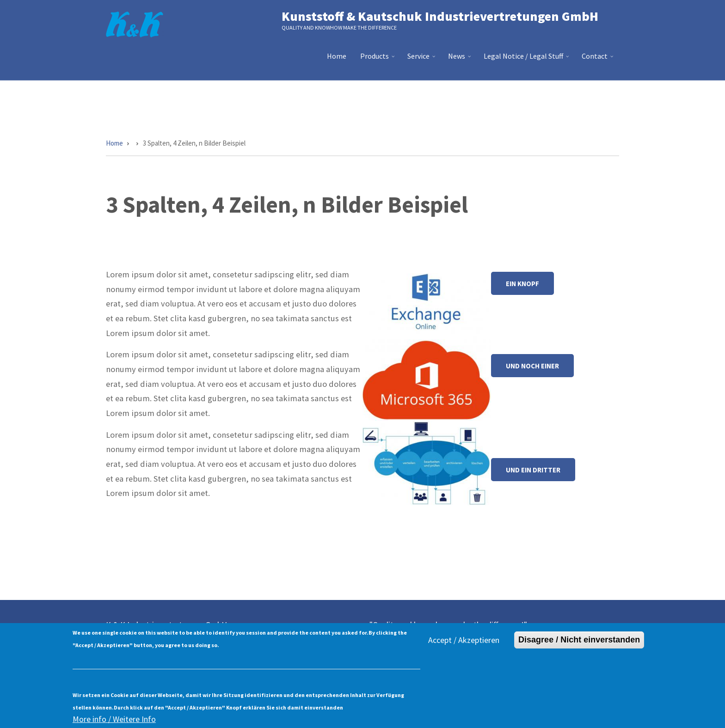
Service (422, 60)
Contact (599, 60)
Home (337, 56)
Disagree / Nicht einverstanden (579, 646)
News (461, 60)
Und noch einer (532, 366)
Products (378, 60)
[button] (427, 302)
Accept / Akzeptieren (464, 646)
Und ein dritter (533, 470)
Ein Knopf (522, 284)
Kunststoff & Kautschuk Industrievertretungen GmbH (440, 16)
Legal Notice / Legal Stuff (527, 60)
